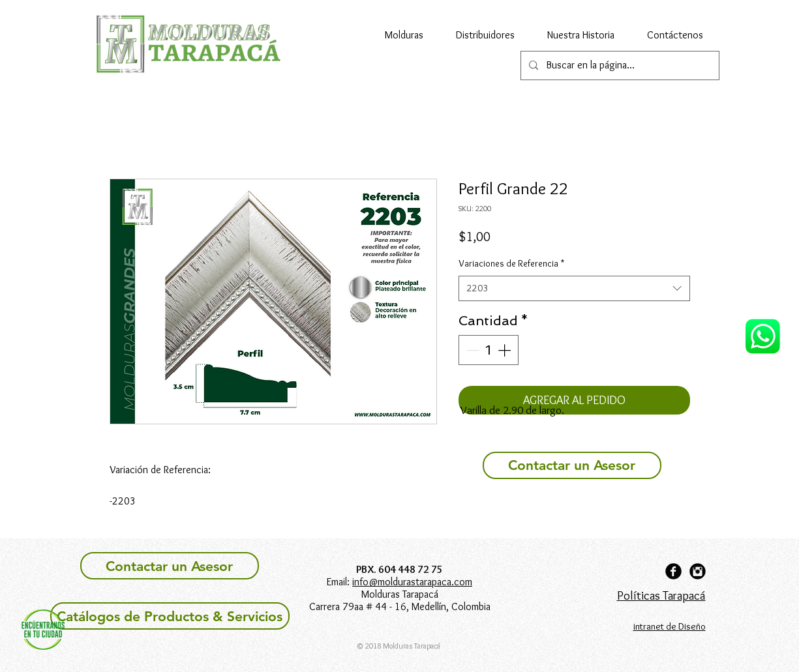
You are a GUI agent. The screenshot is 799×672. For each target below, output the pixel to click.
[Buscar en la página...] (619, 66)
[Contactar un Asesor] (572, 465)
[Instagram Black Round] (698, 571)
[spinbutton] (489, 350)
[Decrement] (472, 350)
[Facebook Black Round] (673, 571)
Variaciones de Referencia (511, 263)
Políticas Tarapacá (661, 595)
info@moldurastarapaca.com (412, 582)
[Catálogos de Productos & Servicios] (170, 616)
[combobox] (574, 288)
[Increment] (505, 350)
